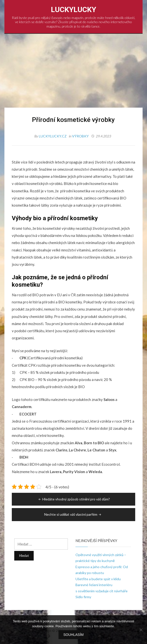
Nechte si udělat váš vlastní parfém (73, 514)
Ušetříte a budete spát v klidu (98, 579)
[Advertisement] (73, 71)
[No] (141, 630)
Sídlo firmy (83, 597)
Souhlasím (73, 635)
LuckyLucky (73, 9)
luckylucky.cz (53, 136)
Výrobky (80, 136)
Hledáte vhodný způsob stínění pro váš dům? (74, 499)
